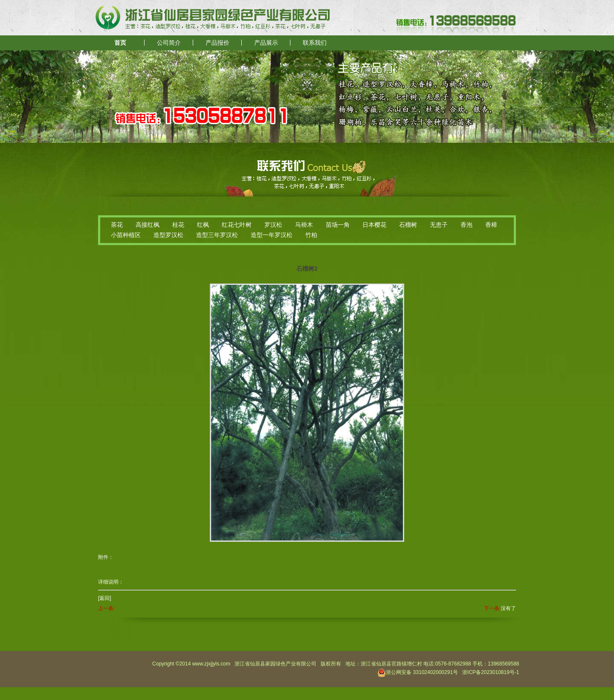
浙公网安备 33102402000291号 (418, 672)
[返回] (105, 598)
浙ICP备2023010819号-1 (491, 672)
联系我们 (315, 43)
